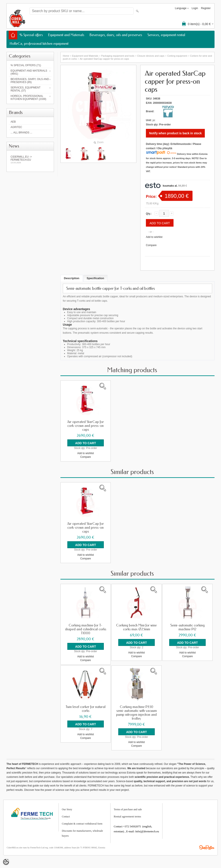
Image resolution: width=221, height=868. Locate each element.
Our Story (67, 809)
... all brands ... (21, 133)
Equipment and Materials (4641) (29, 72)
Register (206, 8)
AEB (13, 122)
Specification (96, 278)
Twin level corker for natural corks (86, 709)
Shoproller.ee (207, 847)
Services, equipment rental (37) (25, 89)
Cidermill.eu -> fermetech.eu (30, 159)
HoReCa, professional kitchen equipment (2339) (28, 98)
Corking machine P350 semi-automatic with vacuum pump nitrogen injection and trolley (136, 713)
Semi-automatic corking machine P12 (187, 627)
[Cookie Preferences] (6, 862)
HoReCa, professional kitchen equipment (39, 44)
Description (72, 278)
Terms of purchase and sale (128, 809)
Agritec (16, 127)
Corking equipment (177, 56)
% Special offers (31, 35)
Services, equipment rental (166, 35)
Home (66, 56)
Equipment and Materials (66, 35)
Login (195, 8)
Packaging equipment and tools (118, 56)
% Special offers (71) (26, 65)
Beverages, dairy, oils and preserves (116, 35)
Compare (151, 245)
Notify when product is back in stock (175, 133)
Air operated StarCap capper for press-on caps (104, 59)
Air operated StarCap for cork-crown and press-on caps (85, 426)
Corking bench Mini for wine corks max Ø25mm (136, 627)
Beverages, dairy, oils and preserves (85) (30, 81)
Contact (66, 816)
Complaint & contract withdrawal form (82, 823)
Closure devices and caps (151, 56)
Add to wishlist (154, 237)
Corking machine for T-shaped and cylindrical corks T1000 (86, 629)
